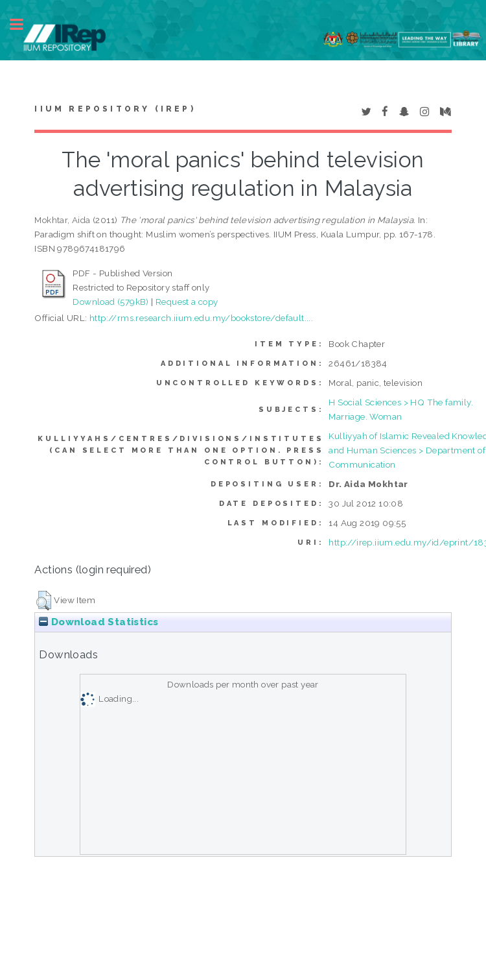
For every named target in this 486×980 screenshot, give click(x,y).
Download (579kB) (110, 302)
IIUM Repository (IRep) (115, 109)
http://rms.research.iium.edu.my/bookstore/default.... (201, 318)
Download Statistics (98, 622)
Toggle (23, 24)
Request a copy (187, 302)
